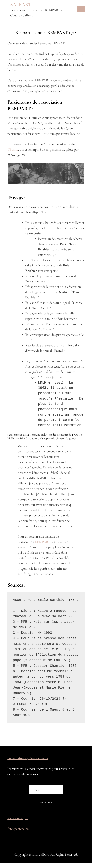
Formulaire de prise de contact (28, 758)
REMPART (42, 542)
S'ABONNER (46, 802)
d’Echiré (13, 149)
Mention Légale (18, 818)
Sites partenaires (18, 829)
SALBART (21, 4)
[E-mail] (46, 790)
